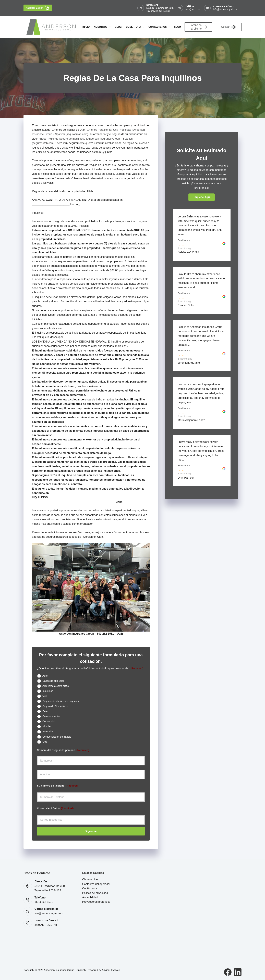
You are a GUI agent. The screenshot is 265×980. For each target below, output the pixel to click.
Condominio (49, 721)
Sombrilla (48, 731)
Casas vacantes (51, 716)
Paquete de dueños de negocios (61, 701)
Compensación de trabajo (57, 737)
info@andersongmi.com (226, 9)
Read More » (184, 240)
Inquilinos (48, 691)
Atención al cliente (199, 27)
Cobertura (136, 27)
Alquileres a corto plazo (56, 686)
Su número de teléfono (58, 786)
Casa (45, 711)
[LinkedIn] (238, 972)
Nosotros (103, 27)
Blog (118, 27)
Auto (45, 676)
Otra (45, 742)
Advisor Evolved (111, 970)
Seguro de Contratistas (55, 706)
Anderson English (38, 8)
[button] (202, 197)
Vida (45, 696)
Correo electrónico (55, 808)
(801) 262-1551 (194, 9)
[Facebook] (228, 972)
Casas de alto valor (53, 681)
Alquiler (47, 726)
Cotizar (229, 27)
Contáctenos (160, 27)
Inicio (86, 27)
